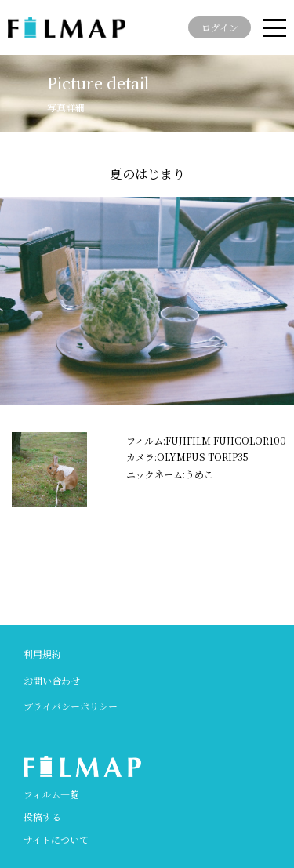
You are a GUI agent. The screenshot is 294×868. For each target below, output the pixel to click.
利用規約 (42, 654)
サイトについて (56, 839)
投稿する (42, 817)
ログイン (220, 27)
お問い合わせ (52, 680)
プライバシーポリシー (71, 706)
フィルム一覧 (51, 794)
